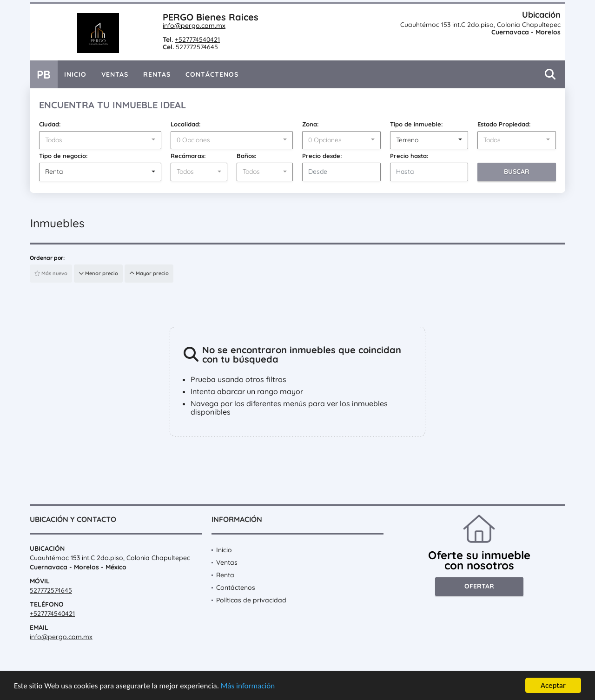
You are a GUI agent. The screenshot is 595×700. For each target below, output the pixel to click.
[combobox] (100, 140)
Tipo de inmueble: (416, 124)
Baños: (247, 156)
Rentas (157, 74)
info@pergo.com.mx (194, 26)
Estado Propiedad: (504, 124)
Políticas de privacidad (251, 600)
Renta (225, 575)
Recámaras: (188, 156)
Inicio (75, 74)
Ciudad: (50, 124)
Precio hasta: (409, 156)
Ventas (115, 74)
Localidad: (186, 124)
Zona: (311, 124)
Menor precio (98, 273)
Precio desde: (322, 156)
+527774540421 (197, 40)
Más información (248, 687)
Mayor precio (149, 273)
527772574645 (197, 47)
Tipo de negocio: (63, 156)
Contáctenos (212, 74)
